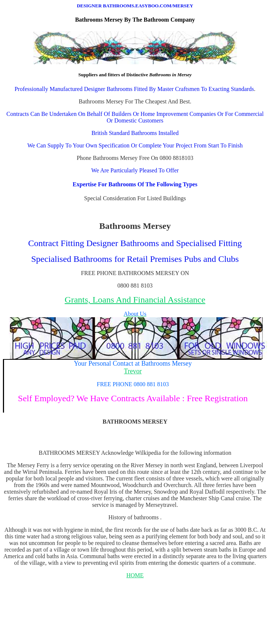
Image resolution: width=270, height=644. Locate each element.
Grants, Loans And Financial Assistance (135, 300)
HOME (135, 575)
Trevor (133, 371)
